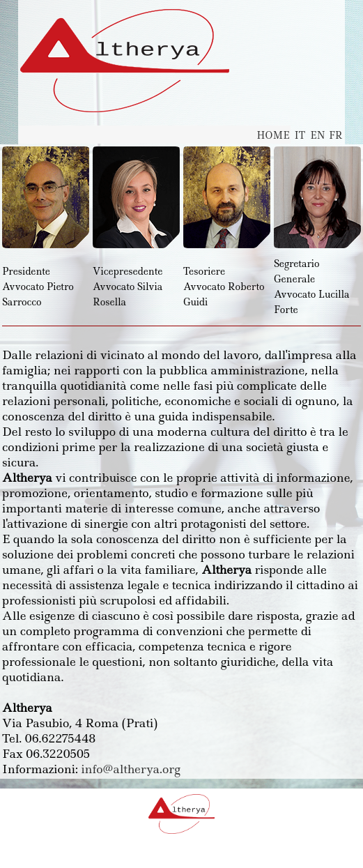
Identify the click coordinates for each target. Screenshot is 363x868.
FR (336, 135)
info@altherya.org (130, 769)
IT (300, 135)
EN (318, 135)
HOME (273, 135)
